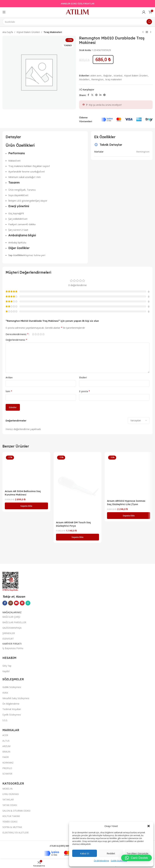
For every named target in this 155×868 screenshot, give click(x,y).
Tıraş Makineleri (53, 32)
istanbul (118, 75)
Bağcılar (108, 75)
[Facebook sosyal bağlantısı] (88, 95)
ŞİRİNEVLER (9, 810)
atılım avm (96, 75)
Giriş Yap (7, 842)
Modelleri (84, 79)
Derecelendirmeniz (17, 334)
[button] (149, 826)
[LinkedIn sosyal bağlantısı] (100, 95)
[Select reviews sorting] (139, 420)
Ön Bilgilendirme (101, 861)
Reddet (111, 853)
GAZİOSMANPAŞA (12, 804)
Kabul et (85, 853)
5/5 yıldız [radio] (43, 334)
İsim (9, 391)
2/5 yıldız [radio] (36, 334)
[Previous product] (143, 32)
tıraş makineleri (114, 79)
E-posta (85, 391)
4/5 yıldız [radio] (41, 334)
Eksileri (83, 377)
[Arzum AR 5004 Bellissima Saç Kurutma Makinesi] (26, 575)
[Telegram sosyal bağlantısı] (104, 95)
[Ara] (77, 22)
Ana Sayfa (8, 32)
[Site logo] (77, 12)
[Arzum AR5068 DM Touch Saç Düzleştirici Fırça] (78, 487)
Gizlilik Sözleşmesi (119, 861)
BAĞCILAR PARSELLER (14, 799)
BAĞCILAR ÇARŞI (11, 793)
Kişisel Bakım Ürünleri (28, 32)
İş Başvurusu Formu (13, 825)
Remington (97, 79)
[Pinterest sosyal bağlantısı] (96, 95)
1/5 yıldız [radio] (33, 334)
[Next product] (151, 32)
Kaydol (6, 848)
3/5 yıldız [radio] (38, 334)
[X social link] (92, 95)
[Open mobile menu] (4, 12)
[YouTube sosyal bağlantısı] (16, 780)
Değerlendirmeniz (16, 340)
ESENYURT (8, 815)
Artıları (9, 377)
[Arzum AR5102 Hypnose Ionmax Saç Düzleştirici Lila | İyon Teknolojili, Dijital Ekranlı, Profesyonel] (129, 476)
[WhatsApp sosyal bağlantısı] (28, 780)
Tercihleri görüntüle (138, 853)
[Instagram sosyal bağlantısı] (11, 780)
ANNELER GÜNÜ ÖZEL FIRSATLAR (78, 4)
